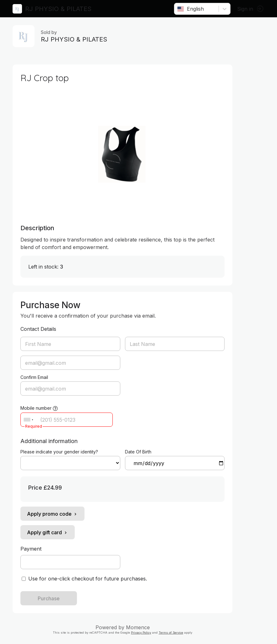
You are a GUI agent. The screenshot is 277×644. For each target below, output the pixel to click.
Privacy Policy (141, 633)
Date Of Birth (138, 452)
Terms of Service (171, 633)
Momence (138, 627)
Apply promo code (52, 514)
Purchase (49, 598)
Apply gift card (48, 532)
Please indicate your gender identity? (59, 452)
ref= (70, 463)
